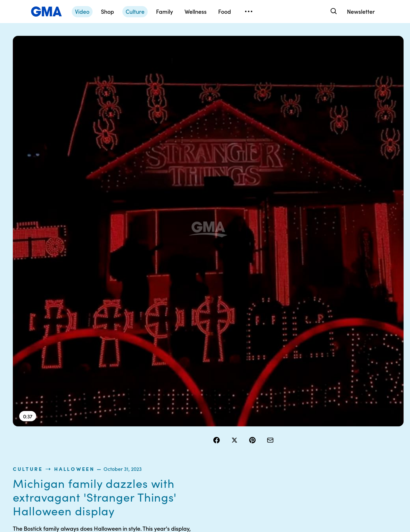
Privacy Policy (202, 431)
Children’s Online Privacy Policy (205, 469)
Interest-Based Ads (258, 425)
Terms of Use (201, 420)
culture (226, 65)
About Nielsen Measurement (252, 440)
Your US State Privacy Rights (252, 411)
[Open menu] (249, 12)
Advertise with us (205, 483)
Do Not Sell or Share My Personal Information (208, 448)
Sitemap (345, 408)
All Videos (297, 443)
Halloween (273, 65)
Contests (197, 408)
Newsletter (361, 11)
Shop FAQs (298, 408)
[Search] (333, 11)
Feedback (248, 466)
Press (243, 454)
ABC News (298, 420)
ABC (292, 431)
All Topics (297, 454)
